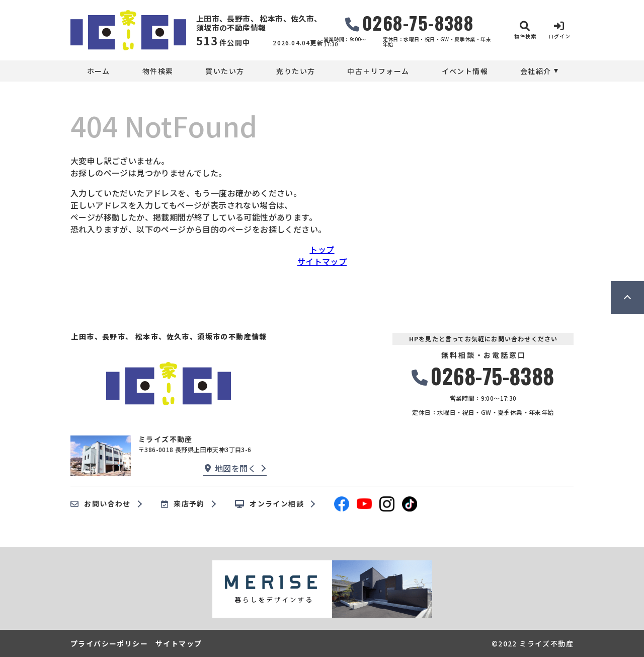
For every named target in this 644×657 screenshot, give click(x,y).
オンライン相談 (269, 504)
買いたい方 (225, 71)
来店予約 (183, 504)
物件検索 (158, 71)
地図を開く (230, 468)
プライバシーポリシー (109, 643)
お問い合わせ (101, 504)
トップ (322, 249)
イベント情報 (465, 71)
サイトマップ (322, 261)
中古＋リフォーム (378, 71)
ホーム (99, 71)
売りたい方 (296, 71)
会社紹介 (536, 71)
